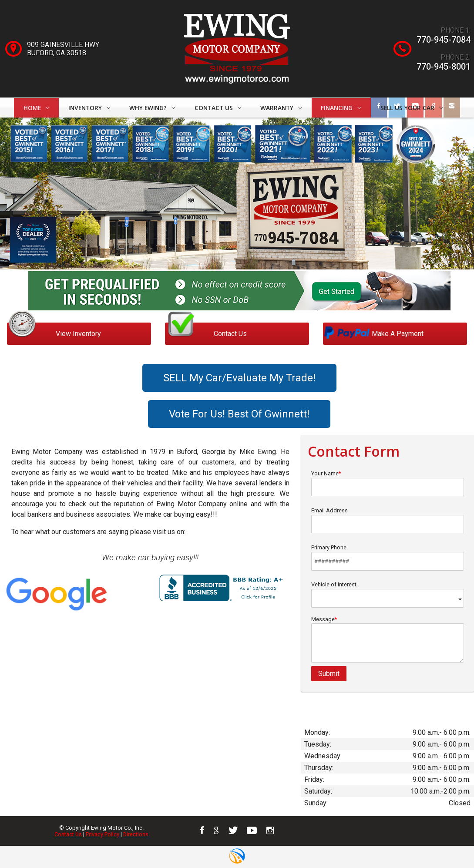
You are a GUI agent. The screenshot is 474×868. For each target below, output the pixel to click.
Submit (329, 674)
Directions (136, 834)
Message (388, 639)
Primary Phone (388, 557)
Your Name (388, 483)
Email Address (388, 520)
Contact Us (68, 834)
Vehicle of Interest (388, 594)
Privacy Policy (103, 834)
